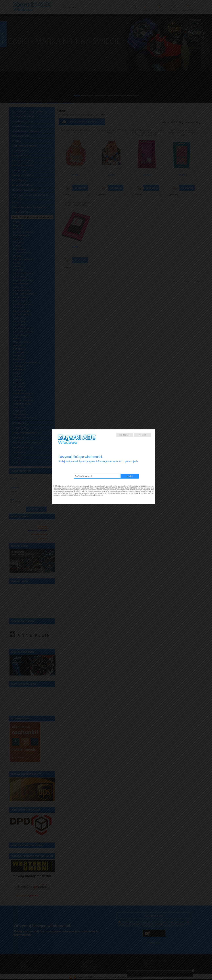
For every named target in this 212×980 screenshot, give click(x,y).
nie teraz (145, 458)
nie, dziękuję (127, 458)
